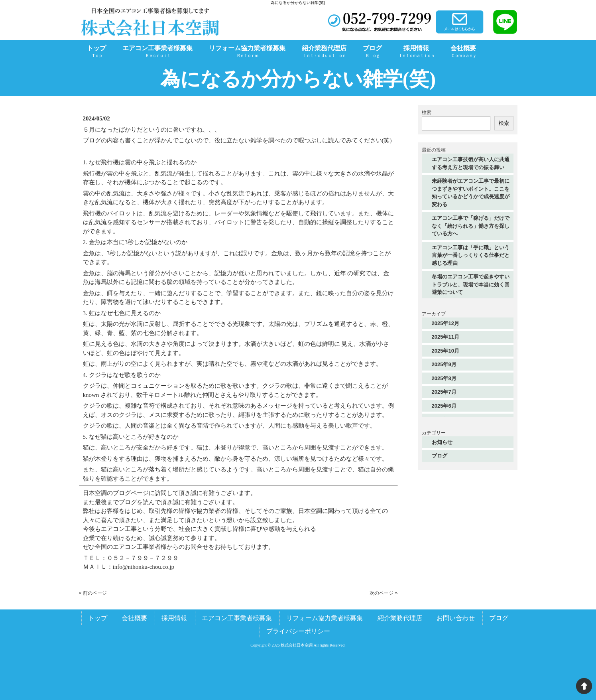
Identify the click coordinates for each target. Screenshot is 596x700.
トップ (98, 618)
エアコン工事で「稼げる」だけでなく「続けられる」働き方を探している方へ (471, 226)
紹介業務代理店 (400, 618)
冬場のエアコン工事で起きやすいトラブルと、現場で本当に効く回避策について (471, 284)
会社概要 (134, 618)
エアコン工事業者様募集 (237, 618)
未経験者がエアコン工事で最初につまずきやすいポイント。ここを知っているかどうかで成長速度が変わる (471, 193)
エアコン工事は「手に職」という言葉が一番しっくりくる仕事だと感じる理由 (471, 255)
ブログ (440, 456)
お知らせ (442, 442)
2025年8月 (444, 378)
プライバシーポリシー (298, 631)
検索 (427, 112)
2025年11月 (446, 337)
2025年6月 (444, 406)
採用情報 (174, 618)
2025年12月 (446, 323)
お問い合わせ (456, 618)
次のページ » (384, 593)
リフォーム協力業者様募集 (325, 618)
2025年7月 (444, 392)
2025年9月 (444, 364)
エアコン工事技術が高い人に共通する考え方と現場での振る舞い (471, 163)
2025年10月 (446, 351)
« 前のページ (93, 593)
